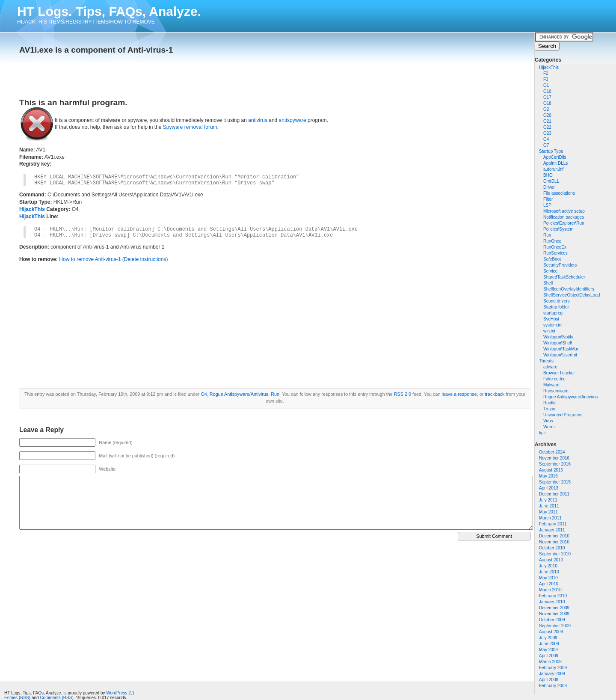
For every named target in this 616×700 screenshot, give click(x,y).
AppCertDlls (555, 157)
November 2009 (554, 614)
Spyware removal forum (190, 127)
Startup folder (556, 307)
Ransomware (556, 391)
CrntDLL (551, 181)
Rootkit (550, 403)
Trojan (549, 409)
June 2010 (549, 572)
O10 (547, 91)
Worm (549, 427)
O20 (547, 115)
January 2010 (552, 602)
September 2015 (555, 482)
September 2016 (555, 464)
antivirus (258, 120)
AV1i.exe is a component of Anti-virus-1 (96, 50)
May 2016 (548, 476)
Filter (548, 199)
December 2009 (554, 608)
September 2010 (555, 554)
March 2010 (550, 590)
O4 (546, 139)
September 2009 (555, 626)
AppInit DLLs (555, 163)
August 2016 (551, 470)
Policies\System (558, 229)
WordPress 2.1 (120, 693)
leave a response (459, 394)
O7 (546, 145)
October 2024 (552, 452)
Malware (551, 385)
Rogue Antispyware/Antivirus (570, 397)
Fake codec (554, 379)
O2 (546, 109)
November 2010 (554, 542)
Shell (548, 283)
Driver (549, 187)
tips (542, 433)
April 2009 (549, 656)
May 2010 (548, 578)
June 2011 (549, 506)
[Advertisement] (119, 74)
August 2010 (551, 560)
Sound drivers (557, 301)
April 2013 (549, 488)
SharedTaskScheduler (564, 277)
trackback (495, 394)
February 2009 (553, 668)
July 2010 (548, 566)
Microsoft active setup (564, 211)
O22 (547, 127)
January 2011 (552, 530)
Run (547, 235)
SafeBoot (552, 259)
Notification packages (564, 217)
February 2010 (553, 596)
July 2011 (548, 500)
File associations (559, 193)
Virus (548, 421)
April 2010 (549, 584)
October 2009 (552, 620)
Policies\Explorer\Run (564, 223)
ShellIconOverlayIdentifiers (569, 289)
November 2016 (554, 458)
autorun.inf (553, 169)
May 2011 (548, 512)
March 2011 (550, 518)
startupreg (553, 313)
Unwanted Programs (563, 415)
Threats (546, 361)
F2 (546, 73)
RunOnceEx (555, 247)
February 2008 (553, 686)
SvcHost (551, 319)
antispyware (293, 120)
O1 (546, 85)
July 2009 (548, 638)
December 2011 (554, 494)
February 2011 (553, 524)
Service (550, 271)
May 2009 (548, 650)
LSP (547, 205)
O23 (547, 133)
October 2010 (552, 548)
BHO (548, 175)
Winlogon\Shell (558, 343)
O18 (547, 103)
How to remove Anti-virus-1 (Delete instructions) (113, 259)
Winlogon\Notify (558, 337)
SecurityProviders (560, 265)
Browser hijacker (559, 373)
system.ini (553, 325)
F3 (546, 79)
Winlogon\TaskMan (561, 349)
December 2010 (554, 536)
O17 (547, 97)
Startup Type (551, 151)
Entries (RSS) (17, 698)
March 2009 (550, 662)
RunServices (555, 253)
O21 (547, 121)
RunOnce (552, 241)
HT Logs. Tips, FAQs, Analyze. (109, 11)
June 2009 (549, 644)
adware (550, 367)
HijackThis (549, 67)
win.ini (549, 331)
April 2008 (549, 680)
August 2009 (551, 632)
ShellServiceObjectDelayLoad (572, 295)
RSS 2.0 (403, 394)
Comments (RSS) (56, 698)
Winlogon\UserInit (560, 355)
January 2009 (552, 674)
